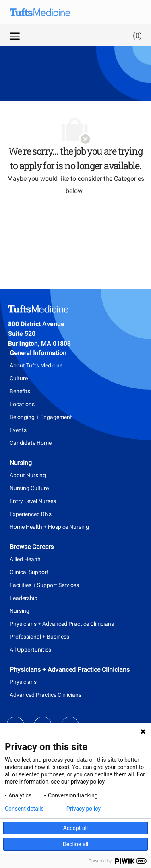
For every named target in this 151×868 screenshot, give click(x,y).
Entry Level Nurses (33, 501)
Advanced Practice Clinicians (46, 695)
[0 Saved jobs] (136, 35)
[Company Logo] (46, 12)
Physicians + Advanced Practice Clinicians (62, 624)
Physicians (23, 682)
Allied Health (25, 559)
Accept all (76, 828)
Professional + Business (39, 637)
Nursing (20, 611)
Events (18, 430)
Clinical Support (29, 572)
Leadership (24, 598)
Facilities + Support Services (44, 585)
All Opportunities (30, 650)
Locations (22, 404)
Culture (19, 378)
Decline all (76, 844)
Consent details (24, 809)
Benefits (20, 391)
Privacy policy (84, 809)
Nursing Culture (29, 488)
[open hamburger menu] (15, 35)
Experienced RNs (31, 514)
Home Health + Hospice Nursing (49, 527)
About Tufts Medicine (36, 365)
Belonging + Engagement (41, 417)
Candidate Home (31, 443)
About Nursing (28, 475)
